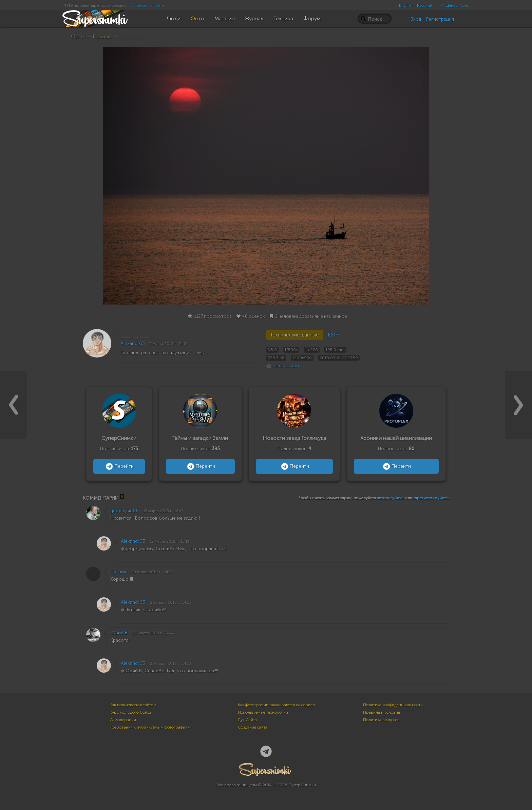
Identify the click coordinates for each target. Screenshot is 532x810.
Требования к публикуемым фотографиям (150, 727)
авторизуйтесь (391, 498)
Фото (78, 36)
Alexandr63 (133, 343)
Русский (425, 5)
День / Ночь (452, 5)
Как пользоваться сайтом (133, 705)
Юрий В (119, 633)
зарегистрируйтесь (431, 498)
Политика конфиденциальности (393, 705)
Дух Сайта (247, 720)
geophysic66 (125, 511)
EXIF (333, 335)
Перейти (119, 466)
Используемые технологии (263, 712)
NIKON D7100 (286, 366)
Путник (118, 572)
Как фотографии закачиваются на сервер (277, 705)
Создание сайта (253, 727)
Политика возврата (381, 720)
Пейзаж (102, 36)
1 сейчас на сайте (148, 5)
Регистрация (440, 19)
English (406, 5)
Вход (416, 19)
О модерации (123, 720)
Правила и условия (382, 712)
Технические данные (294, 335)
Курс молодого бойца (131, 712)
